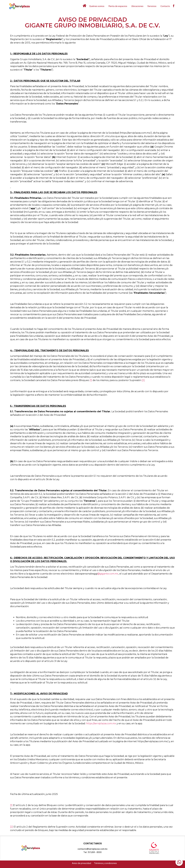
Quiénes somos (97, 6)
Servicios (152, 6)
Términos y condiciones (105, 863)
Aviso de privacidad (82, 863)
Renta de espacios (118, 6)
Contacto (165, 6)
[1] (91, 380)
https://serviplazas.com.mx (101, 723)
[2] (143, 380)
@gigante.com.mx (108, 574)
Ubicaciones (137, 6)
